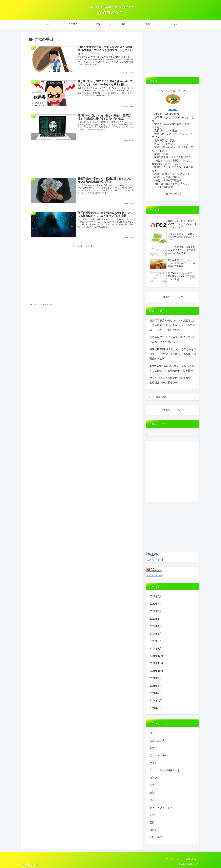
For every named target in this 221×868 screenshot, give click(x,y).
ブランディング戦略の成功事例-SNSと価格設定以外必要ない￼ (172, 380)
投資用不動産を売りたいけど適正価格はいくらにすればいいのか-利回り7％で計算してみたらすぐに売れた (172, 325)
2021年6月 (156, 701)
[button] (197, 397)
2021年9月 (156, 678)
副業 (152, 785)
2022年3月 (156, 634)
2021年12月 (156, 656)
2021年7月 (156, 693)
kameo (173, 109)
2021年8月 (156, 686)
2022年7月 (156, 604)
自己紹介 (155, 830)
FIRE (152, 733)
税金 (152, 800)
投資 (152, 793)
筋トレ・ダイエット (161, 808)
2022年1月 (156, 649)
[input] (173, 397)
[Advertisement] (82, 161)
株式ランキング (154, 575)
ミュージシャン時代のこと (165, 770)
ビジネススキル (158, 755)
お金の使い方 (157, 741)
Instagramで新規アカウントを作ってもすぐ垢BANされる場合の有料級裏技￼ (172, 368)
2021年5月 (156, 708)
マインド (155, 763)
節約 (152, 815)
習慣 (152, 823)
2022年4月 (156, 626)
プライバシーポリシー (172, 859)
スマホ (153, 748)
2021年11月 (156, 663)
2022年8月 (156, 596)
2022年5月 (156, 619)
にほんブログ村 (155, 560)
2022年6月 (156, 611)
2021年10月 (156, 671)
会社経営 (155, 778)
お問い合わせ (191, 859)
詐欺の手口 (156, 837)
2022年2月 (156, 641)
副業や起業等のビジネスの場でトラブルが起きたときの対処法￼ (172, 340)
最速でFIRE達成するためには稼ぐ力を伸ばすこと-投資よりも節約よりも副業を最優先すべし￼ (173, 354)
